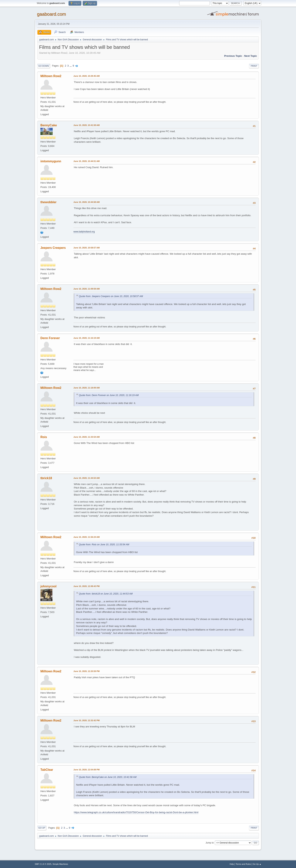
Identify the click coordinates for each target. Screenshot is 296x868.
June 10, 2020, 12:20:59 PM (86, 671)
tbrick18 (46, 478)
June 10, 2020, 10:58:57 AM (87, 248)
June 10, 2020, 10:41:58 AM (87, 125)
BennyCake (49, 125)
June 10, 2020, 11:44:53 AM (87, 478)
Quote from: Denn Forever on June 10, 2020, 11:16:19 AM (109, 395)
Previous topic (233, 56)
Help (232, 864)
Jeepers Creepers (53, 248)
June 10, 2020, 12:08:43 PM (86, 586)
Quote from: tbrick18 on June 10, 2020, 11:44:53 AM (106, 594)
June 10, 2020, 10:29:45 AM (87, 76)
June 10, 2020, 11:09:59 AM (87, 289)
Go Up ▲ (257, 864)
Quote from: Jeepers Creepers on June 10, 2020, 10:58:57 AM (111, 296)
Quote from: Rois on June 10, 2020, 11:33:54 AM (104, 545)
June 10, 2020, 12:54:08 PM (86, 770)
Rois (44, 437)
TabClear (47, 770)
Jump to (210, 843)
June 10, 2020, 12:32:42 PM (86, 720)
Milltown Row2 (51, 76)
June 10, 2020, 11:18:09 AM (87, 388)
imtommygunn (51, 161)
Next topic (251, 56)
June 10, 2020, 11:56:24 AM (87, 537)
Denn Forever (50, 338)
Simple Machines (60, 864)
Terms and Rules (243, 864)
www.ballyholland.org (84, 232)
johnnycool (48, 586)
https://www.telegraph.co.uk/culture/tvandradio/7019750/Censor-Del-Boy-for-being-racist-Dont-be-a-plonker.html (136, 812)
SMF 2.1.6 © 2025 (43, 864)
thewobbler (48, 202)
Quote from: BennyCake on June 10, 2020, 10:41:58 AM (108, 777)
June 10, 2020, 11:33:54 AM (87, 437)
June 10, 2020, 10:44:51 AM (87, 161)
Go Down (44, 66)
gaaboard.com (51, 14)
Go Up (42, 828)
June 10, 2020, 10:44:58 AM (87, 202)
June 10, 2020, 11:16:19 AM (87, 338)
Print (254, 66)
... (71, 66)
